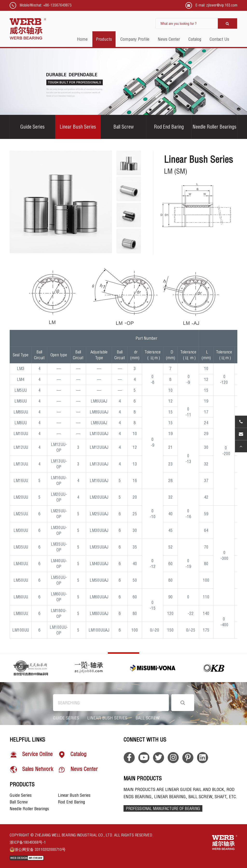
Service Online (31, 755)
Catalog (72, 755)
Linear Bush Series (78, 127)
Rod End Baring (169, 127)
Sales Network (31, 770)
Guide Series (32, 127)
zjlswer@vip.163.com (222, 5)
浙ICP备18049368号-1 (28, 842)
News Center (78, 770)
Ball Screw (123, 127)
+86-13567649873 (57, 5)
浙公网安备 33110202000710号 (38, 849)
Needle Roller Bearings (214, 127)
